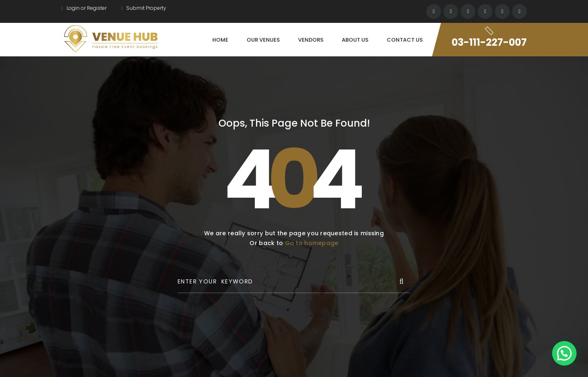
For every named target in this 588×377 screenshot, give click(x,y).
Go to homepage (312, 243)
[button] (564, 353)
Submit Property (143, 8)
